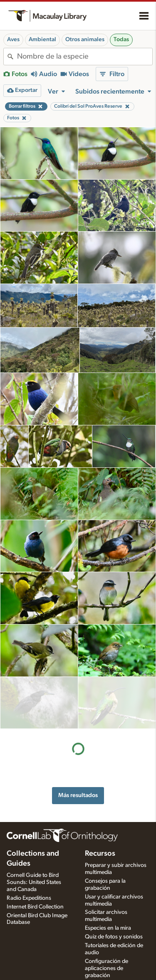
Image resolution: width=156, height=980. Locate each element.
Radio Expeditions (29, 890)
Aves (13, 39)
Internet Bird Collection (35, 899)
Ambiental (42, 39)
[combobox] (85, 57)
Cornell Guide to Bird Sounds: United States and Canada (34, 875)
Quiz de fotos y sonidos (114, 929)
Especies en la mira (108, 921)
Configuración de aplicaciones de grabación (106, 960)
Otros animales (85, 39)
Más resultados (78, 743)
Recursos (100, 846)
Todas (121, 39)
